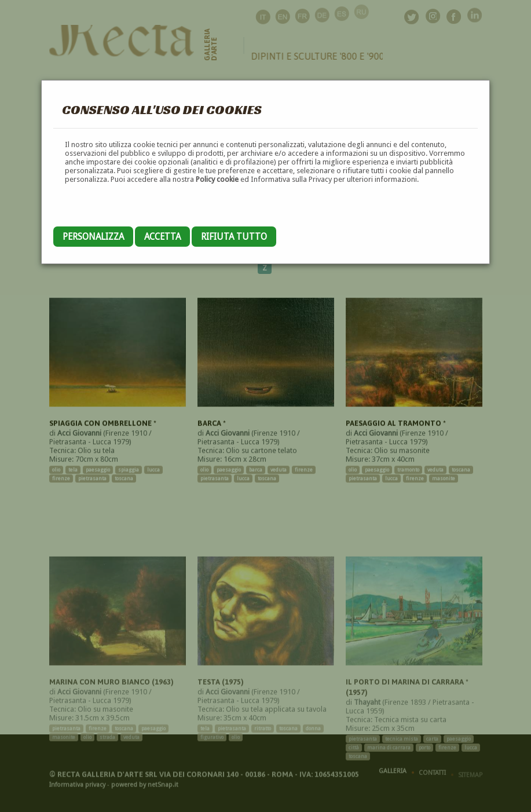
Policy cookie (217, 179)
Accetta (162, 237)
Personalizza (93, 237)
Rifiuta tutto (234, 237)
